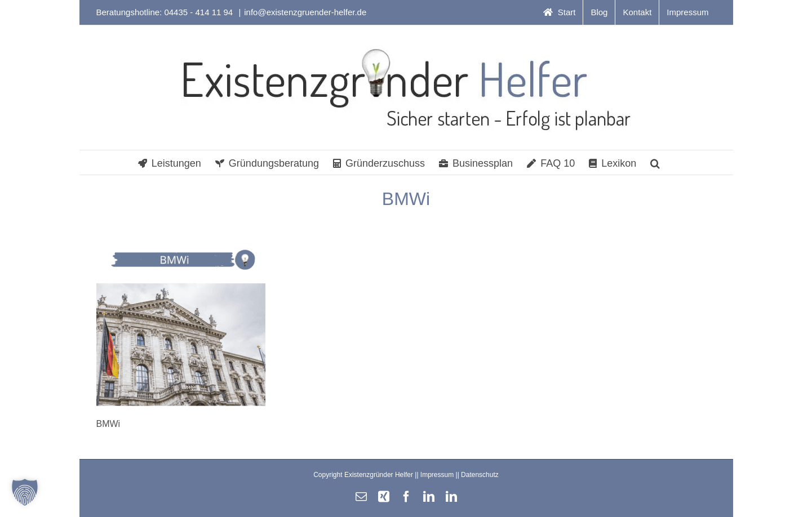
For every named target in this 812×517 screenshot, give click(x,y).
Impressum (437, 475)
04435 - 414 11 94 (199, 12)
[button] (655, 162)
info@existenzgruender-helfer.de (305, 12)
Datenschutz (480, 475)
